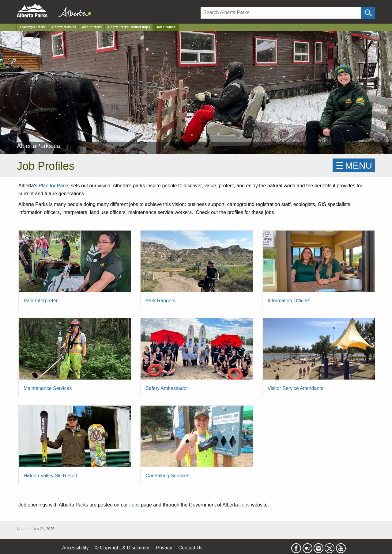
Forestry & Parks (33, 27)
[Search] (281, 13)
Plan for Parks (54, 186)
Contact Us (190, 548)
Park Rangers (160, 301)
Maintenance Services (48, 388)
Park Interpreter (41, 301)
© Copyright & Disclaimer (122, 548)
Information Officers (289, 301)
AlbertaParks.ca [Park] (64, 27)
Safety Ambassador (167, 388)
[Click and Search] (368, 13)
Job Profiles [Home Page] (166, 27)
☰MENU (354, 165)
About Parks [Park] (92, 27)
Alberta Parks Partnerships (129, 27)
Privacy (164, 548)
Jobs (134, 505)
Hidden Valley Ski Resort (51, 476)
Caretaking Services (167, 476)
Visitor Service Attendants (296, 388)
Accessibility (75, 548)
